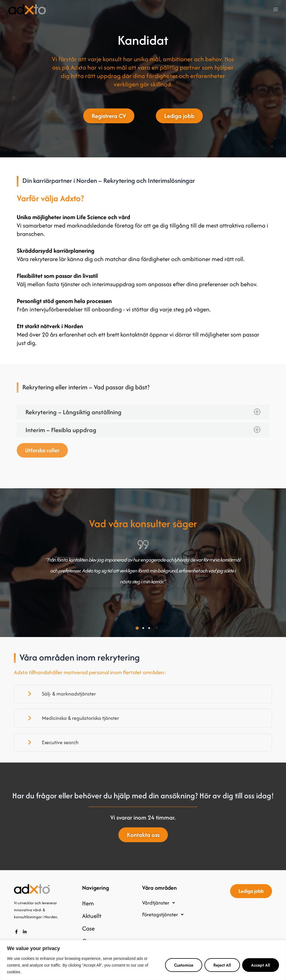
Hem (88, 903)
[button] (276, 10)
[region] (143, 960)
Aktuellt (92, 916)
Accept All (261, 965)
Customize (184, 965)
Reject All (222, 965)
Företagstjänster (164, 915)
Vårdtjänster (160, 903)
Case (88, 928)
